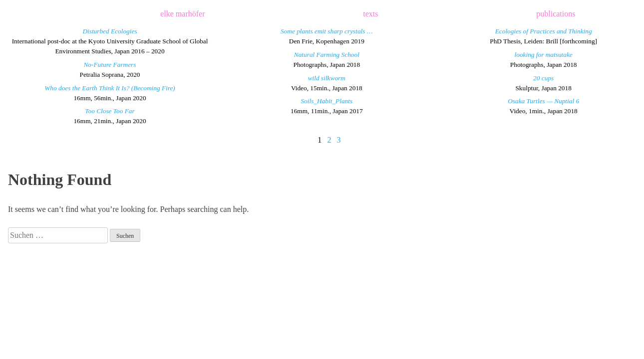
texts (370, 14)
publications (556, 14)
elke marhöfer (182, 14)
